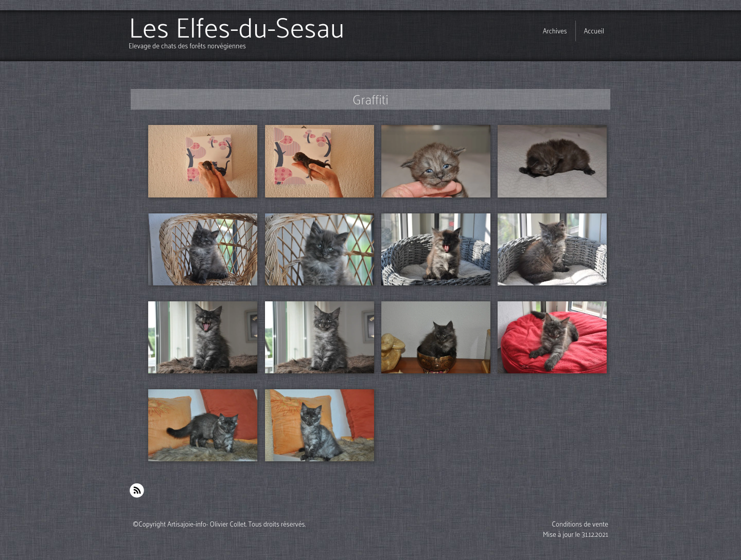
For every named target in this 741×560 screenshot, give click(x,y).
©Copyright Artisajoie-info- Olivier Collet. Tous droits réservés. (219, 524)
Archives (555, 31)
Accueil (594, 31)
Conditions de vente (580, 524)
